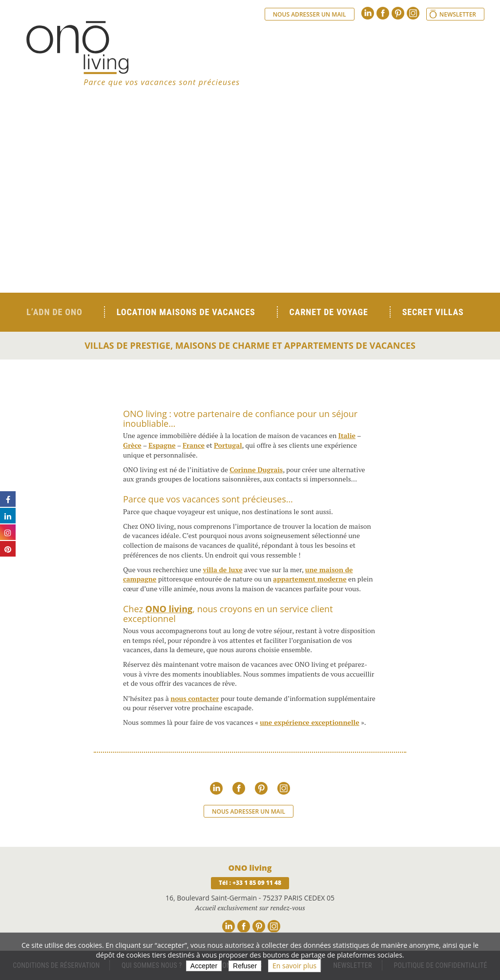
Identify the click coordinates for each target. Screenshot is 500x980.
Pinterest (398, 13)
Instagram (413, 13)
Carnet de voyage (329, 312)
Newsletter (458, 14)
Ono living (133, 54)
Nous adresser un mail (310, 14)
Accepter (204, 966)
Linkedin (368, 13)
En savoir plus (294, 966)
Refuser (245, 966)
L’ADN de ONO (54, 312)
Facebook (383, 13)
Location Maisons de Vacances (186, 312)
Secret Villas (433, 312)
